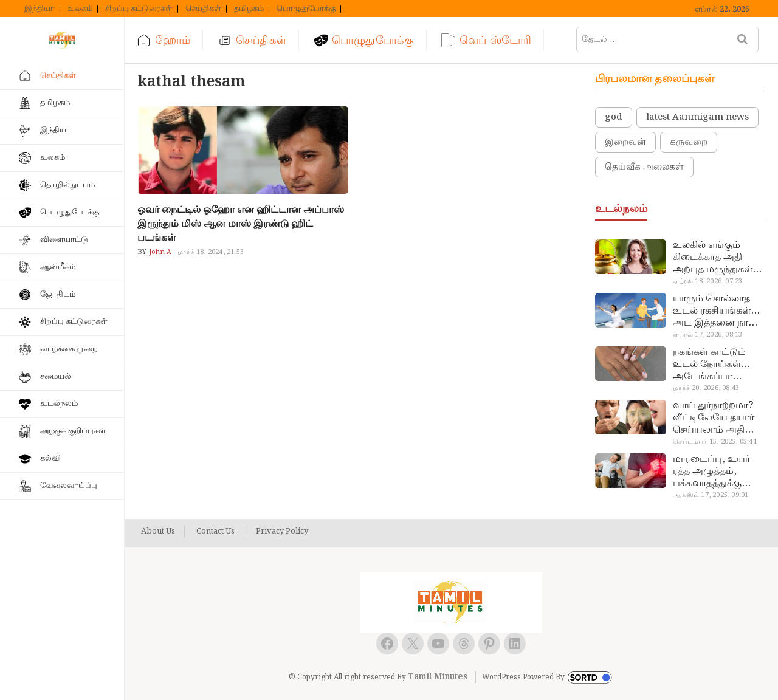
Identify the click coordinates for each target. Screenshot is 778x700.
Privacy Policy (282, 532)
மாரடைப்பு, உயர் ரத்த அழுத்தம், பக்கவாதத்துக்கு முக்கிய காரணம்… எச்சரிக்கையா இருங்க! (713, 472)
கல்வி (50, 458)
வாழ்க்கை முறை (69, 349)
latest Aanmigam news (697, 117)
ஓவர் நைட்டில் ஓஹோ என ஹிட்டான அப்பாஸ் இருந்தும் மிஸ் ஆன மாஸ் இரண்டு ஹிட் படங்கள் (241, 224)
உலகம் (80, 9)
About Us (158, 532)
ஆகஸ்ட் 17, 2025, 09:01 (711, 495)
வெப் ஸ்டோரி (495, 40)
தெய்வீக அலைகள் (644, 167)
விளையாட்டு (64, 240)
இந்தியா (40, 9)
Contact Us (215, 532)
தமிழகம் (249, 9)
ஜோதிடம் (58, 294)
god (614, 117)
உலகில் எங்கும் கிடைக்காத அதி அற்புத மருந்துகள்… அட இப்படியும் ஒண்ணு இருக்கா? (717, 258)
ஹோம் (173, 40)
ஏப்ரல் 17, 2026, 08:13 (707, 335)
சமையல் (56, 376)
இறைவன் (625, 142)
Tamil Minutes (438, 677)
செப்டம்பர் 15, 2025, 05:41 (714, 442)
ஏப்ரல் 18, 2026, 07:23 (707, 281)
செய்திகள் (203, 9)
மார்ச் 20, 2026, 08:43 (706, 388)
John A (159, 252)
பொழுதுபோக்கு (306, 9)
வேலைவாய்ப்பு (69, 486)
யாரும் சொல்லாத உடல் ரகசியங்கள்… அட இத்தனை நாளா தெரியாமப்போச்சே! (717, 311)
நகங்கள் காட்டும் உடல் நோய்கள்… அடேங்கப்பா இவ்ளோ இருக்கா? (714, 365)
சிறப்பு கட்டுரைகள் (139, 9)
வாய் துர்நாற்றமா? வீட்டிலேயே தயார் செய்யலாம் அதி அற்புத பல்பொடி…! (717, 418)
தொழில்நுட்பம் (67, 185)
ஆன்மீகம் (58, 267)
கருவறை (689, 142)
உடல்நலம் (59, 404)
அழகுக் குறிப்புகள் (73, 431)
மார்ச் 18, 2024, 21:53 (211, 252)
